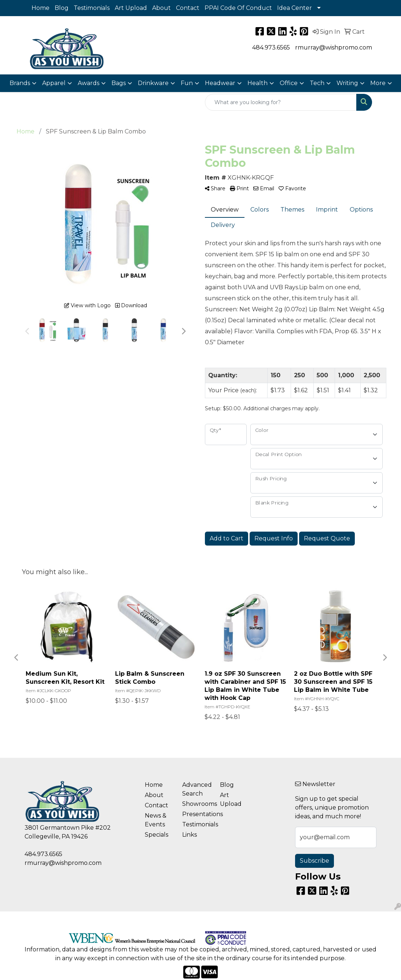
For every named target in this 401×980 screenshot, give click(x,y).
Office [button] (289, 83)
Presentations (197, 814)
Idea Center (295, 8)
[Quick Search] (281, 102)
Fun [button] (187, 83)
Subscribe (314, 861)
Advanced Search (197, 789)
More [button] (378, 83)
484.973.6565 (271, 47)
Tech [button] (317, 83)
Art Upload (131, 8)
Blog (62, 8)
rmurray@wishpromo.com (334, 47)
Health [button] (257, 83)
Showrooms (197, 804)
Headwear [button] (220, 83)
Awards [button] (89, 83)
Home (41, 8)
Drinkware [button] (153, 83)
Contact (188, 8)
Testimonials (92, 8)
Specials (157, 835)
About (161, 8)
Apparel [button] (54, 83)
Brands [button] (20, 83)
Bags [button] (119, 83)
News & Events (156, 820)
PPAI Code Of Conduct (238, 8)
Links (190, 835)
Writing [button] (347, 83)
